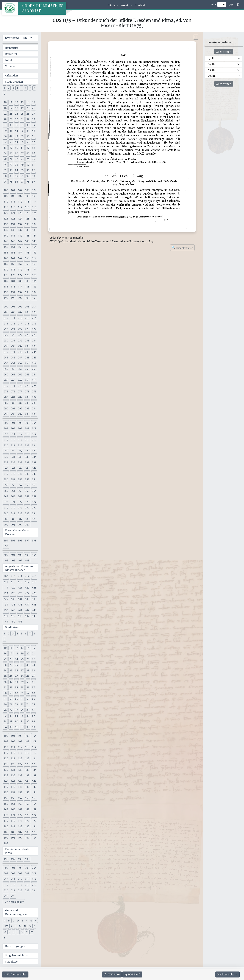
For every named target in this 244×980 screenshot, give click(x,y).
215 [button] (6, 324)
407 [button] (20, 560)
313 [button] (27, 434)
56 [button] (28, 142)
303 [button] (27, 423)
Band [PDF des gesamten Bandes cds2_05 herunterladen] (132, 974)
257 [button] (20, 369)
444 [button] (6, 616)
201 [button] (13, 307)
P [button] (34, 926)
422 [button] (27, 588)
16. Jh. (212, 76)
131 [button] (13, 224)
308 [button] (27, 428)
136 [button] (13, 230)
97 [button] (22, 182)
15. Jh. (212, 70)
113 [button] (27, 202)
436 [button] (20, 605)
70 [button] (5, 159)
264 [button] (34, 375)
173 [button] (27, 270)
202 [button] (20, 307)
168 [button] (27, 264)
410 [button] (13, 576)
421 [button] (20, 588)
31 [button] (22, 119)
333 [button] (27, 457)
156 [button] (13, 253)
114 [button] (34, 202)
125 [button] (6, 219)
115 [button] (6, 207)
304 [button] (34, 423)
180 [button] (6, 281)
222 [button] (20, 329)
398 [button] (34, 541)
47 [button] (11, 136)
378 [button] (27, 508)
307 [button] (20, 428)
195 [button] (6, 298)
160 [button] (6, 258)
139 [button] (34, 230)
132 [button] (20, 224)
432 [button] (27, 599)
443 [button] (34, 610)
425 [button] (13, 593)
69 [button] (33, 153)
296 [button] (13, 414)
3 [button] (13, 88)
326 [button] (13, 451)
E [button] (22, 921)
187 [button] (20, 287)
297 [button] (20, 414)
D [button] (18, 921)
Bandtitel (11, 54)
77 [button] (11, 165)
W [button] (32, 932)
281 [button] (13, 397)
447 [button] (27, 616)
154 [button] (34, 247)
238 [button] (27, 346)
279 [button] (34, 391)
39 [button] (33, 125)
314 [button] (34, 434)
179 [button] (34, 275)
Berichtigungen (15, 946)
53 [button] (11, 142)
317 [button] (20, 440)
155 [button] (6, 253)
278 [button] (27, 391)
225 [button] (6, 335)
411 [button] (20, 576)
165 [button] (6, 264)
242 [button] (20, 352)
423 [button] (34, 588)
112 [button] (20, 202)
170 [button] (6, 270)
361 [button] (13, 491)
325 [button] (6, 451)
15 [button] (33, 102)
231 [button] (13, 341)
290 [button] (6, 408)
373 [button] (27, 502)
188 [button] (27, 287)
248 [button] (27, 358)
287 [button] (20, 403)
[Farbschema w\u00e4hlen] (238, 5)
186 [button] (13, 287)
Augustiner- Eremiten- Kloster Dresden (20, 568)
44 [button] (28, 131)
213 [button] (27, 318)
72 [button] (17, 159)
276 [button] (13, 391)
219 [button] (34, 324)
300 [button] (6, 423)
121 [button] (13, 213)
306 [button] (13, 428)
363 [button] (27, 491)
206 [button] (13, 312)
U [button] (22, 932)
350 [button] (6, 479)
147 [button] (20, 241)
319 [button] (34, 440)
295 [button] (6, 414)
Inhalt (9, 60)
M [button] (20, 926)
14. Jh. (212, 64)
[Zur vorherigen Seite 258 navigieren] (15, 974)
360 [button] (6, 491)
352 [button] (20, 479)
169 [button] (34, 264)
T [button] (18, 932)
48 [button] (17, 136)
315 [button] (6, 440)
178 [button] (27, 275)
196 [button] (13, 298)
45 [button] (33, 131)
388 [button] (27, 519)
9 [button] (4, 94)
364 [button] (34, 491)
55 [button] (22, 142)
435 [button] (13, 605)
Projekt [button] (125, 5)
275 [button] (6, 391)
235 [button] (6, 346)
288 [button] (27, 403)
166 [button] (13, 264)
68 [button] (28, 153)
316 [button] (13, 440)
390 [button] (6, 525)
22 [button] (5, 114)
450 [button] (13, 622)
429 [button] (6, 599)
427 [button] (27, 593)
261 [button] (13, 375)
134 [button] (34, 224)
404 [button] (34, 555)
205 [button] (6, 312)
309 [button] (34, 428)
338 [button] (27, 462)
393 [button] (27, 525)
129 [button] (34, 219)
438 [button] (34, 605)
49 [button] (22, 136)
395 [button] (13, 541)
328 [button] (27, 451)
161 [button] (13, 258)
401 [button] (13, 555)
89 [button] (11, 176)
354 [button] (34, 479)
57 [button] (33, 142)
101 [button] (13, 190)
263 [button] (27, 375)
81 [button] (33, 165)
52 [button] (5, 142)
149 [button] (34, 241)
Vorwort (10, 66)
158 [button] (27, 253)
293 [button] (27, 408)
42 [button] (17, 131)
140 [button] (6, 236)
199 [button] (34, 298)
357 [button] (20, 485)
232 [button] (20, 341)
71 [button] (11, 159)
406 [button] (13, 560)
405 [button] (6, 560)
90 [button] (17, 176)
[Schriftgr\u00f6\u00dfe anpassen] (231, 5)
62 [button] (28, 148)
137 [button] (20, 230)
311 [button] (13, 434)
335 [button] (6, 462)
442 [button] (27, 610)
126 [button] (13, 219)
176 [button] (13, 275)
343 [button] (27, 468)
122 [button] (20, 213)
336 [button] (13, 462)
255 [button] (6, 369)
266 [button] (13, 380)
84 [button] (17, 170)
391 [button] (13, 525)
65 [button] (11, 153)
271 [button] (13, 386)
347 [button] (20, 474)
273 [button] (27, 386)
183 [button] (27, 281)
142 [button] (20, 236)
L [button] (16, 926)
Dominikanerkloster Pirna (18, 851)
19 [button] (22, 108)
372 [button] (20, 502)
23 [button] (11, 114)
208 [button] (27, 312)
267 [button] (20, 380)
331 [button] (13, 457)
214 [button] (34, 318)
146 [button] (13, 241)
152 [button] (20, 247)
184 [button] (34, 281)
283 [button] (27, 397)
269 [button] (34, 380)
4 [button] (17, 88)
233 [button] (27, 341)
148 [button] (27, 241)
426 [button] (20, 593)
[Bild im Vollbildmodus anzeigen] (196, 37)
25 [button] (22, 114)
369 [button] (34, 496)
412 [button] (27, 576)
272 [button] (20, 386)
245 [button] (6, 358)
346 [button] (13, 474)
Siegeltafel (12, 962)
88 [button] (5, 176)
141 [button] (13, 236)
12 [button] (17, 102)
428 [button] (34, 593)
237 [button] (20, 346)
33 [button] (33, 119)
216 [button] (13, 324)
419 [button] (6, 588)
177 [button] (20, 275)
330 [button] (6, 457)
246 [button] (13, 358)
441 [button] (20, 610)
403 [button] (27, 555)
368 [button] (27, 496)
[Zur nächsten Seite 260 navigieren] (227, 974)
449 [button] (6, 622)
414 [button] (6, 582)
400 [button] (6, 555)
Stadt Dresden (14, 82)
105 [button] (6, 196)
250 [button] (6, 363)
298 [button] (27, 414)
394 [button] (6, 541)
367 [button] (20, 496)
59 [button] (11, 148)
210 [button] (6, 318)
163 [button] (27, 258)
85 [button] (22, 170)
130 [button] (6, 224)
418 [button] (34, 582)
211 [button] (13, 318)
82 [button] (5, 170)
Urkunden (12, 76)
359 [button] (34, 485)
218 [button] (27, 324)
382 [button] (20, 513)
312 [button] (20, 434)
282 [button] (20, 397)
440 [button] (13, 610)
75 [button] (33, 159)
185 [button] (6, 287)
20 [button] (28, 108)
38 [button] (28, 125)
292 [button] (20, 408)
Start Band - (19, 38)
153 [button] (27, 247)
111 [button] (13, 202)
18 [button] (17, 108)
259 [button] (34, 369)
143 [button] (27, 236)
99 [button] (33, 182)
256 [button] (13, 369)
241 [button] (13, 352)
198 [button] (27, 298)
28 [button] (5, 119)
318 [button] (27, 440)
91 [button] (22, 176)
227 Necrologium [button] (14, 902)
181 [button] (13, 281)
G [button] (31, 921)
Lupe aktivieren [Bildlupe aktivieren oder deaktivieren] (182, 248)
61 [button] (22, 148)
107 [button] (20, 196)
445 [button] (13, 616)
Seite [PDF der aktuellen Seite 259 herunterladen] (112, 974)
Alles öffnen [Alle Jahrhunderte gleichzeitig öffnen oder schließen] (224, 52)
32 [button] (28, 119)
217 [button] (20, 324)
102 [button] (20, 190)
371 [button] (13, 502)
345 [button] (6, 474)
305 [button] (6, 428)
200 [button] (6, 307)
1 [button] (4, 88)
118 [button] (27, 207)
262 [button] (20, 375)
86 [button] (28, 170)
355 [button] (6, 485)
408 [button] (27, 560)
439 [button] (6, 610)
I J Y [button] (6, 926)
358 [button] (27, 485)
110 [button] (6, 202)
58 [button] (5, 148)
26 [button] (28, 114)
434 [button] (6, 605)
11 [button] (11, 102)
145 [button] (6, 241)
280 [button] (6, 397)
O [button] (30, 926)
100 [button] (6, 190)
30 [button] (17, 119)
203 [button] (27, 307)
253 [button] (27, 363)
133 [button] (27, 224)
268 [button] (27, 380)
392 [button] (20, 525)
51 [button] (33, 136)
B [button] (9, 921)
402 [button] (20, 555)
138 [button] (27, 230)
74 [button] (28, 159)
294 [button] (34, 408)
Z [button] (4, 938)
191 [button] (13, 292)
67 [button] (22, 153)
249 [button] (34, 358)
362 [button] (20, 491)
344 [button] (34, 468)
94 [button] (5, 182)
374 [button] (34, 502)
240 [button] (6, 352)
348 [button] (27, 474)
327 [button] (20, 451)
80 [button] (28, 165)
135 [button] (6, 230)
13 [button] (22, 102)
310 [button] (6, 434)
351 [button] (13, 479)
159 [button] (34, 253)
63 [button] (33, 148)
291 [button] (13, 408)
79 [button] (22, 165)
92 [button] (28, 176)
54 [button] (17, 142)
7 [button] (30, 88)
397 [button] (27, 541)
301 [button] (13, 423)
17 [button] (11, 108)
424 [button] (6, 593)
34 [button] (5, 125)
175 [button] (6, 275)
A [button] (5, 921)
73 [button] (22, 159)
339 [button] (34, 462)
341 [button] (13, 468)
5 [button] (21, 88)
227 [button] (20, 335)
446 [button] (20, 616)
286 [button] (13, 403)
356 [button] (13, 485)
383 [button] (27, 513)
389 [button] (34, 519)
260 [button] (6, 375)
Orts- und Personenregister (16, 912)
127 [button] (20, 219)
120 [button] (6, 213)
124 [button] (34, 213)
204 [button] (34, 307)
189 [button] (34, 287)
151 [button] (13, 247)
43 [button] (22, 131)
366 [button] (13, 496)
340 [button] (6, 468)
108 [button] (27, 196)
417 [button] (27, 582)
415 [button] (13, 582)
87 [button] (33, 170)
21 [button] (33, 108)
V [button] (27, 932)
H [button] (36, 921)
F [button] (27, 921)
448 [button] (34, 616)
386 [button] (13, 519)
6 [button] (26, 88)
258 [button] (27, 369)
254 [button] (34, 363)
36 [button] (17, 125)
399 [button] (6, 546)
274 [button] (34, 386)
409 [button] (6, 576)
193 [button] (27, 292)
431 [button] (20, 599)
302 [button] (20, 423)
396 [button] (20, 541)
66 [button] (17, 153)
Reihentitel (12, 48)
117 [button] (20, 207)
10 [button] (5, 102)
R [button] (9, 932)
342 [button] (20, 468)
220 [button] (6, 329)
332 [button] (20, 457)
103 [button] (27, 190)
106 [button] (13, 196)
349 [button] (34, 474)
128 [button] (27, 219)
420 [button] (13, 588)
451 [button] (20, 622)
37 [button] (22, 125)
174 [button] (34, 270)
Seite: (213, 4)
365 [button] (6, 496)
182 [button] (20, 281)
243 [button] (27, 352)
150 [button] (6, 247)
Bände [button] (112, 5)
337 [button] (20, 462)
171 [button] (13, 270)
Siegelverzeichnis (16, 955)
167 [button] (20, 264)
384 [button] (34, 513)
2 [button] (9, 88)
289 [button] (34, 403)
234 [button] (34, 341)
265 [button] (6, 380)
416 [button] (20, 582)
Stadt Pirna (12, 627)
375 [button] (6, 508)
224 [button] (34, 329)
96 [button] (17, 182)
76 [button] (5, 165)
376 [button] (13, 508)
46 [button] (5, 136)
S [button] (14, 932)
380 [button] (6, 513)
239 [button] (34, 346)
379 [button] (34, 508)
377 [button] (20, 508)
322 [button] (20, 445)
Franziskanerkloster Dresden (18, 532)
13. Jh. (212, 58)
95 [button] (11, 182)
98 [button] (28, 182)
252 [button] (20, 363)
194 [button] (34, 292)
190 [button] (6, 292)
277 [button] (20, 391)
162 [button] (20, 258)
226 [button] (13, 335)
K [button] (11, 926)
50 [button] (28, 136)
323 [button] (27, 445)
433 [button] (34, 599)
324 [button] (34, 445)
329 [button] (34, 451)
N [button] (25, 926)
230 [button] (6, 341)
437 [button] (27, 605)
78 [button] (17, 165)
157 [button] (20, 253)
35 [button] (11, 125)
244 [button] (34, 352)
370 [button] (6, 502)
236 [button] (13, 346)
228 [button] (27, 335)
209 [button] (34, 312)
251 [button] (13, 363)
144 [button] (34, 236)
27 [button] (33, 114)
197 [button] (20, 298)
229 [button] (34, 335)
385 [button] (6, 519)
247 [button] (20, 358)
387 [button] (20, 519)
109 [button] (34, 196)
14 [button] (28, 102)
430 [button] (13, 599)
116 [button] (13, 207)
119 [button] (34, 207)
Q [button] (5, 932)
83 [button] (11, 170)
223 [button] (27, 329)
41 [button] (11, 131)
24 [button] (17, 114)
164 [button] (34, 258)
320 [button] (6, 445)
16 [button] (5, 108)
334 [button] (34, 457)
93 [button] (33, 176)
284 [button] (34, 397)
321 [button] (13, 445)
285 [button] (6, 403)
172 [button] (20, 270)
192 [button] (20, 292)
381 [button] (13, 513)
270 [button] (6, 386)
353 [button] (27, 479)
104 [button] (34, 190)
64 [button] (5, 153)
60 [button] (17, 148)
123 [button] (27, 213)
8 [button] (34, 88)
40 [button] (5, 131)
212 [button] (20, 318)
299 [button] (34, 414)
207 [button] (20, 312)
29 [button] (11, 119)
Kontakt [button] (140, 5)
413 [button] (34, 576)
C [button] (13, 921)
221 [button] (13, 329)
